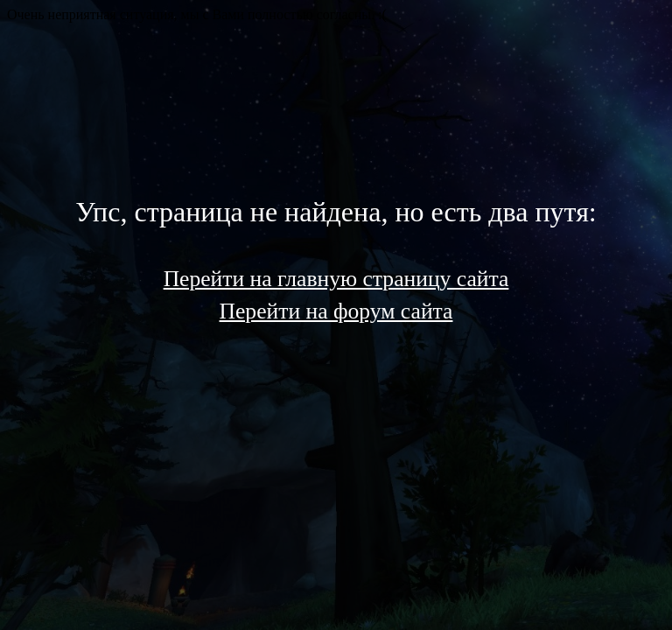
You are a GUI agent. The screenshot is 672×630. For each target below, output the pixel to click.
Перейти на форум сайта (336, 311)
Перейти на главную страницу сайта (336, 279)
